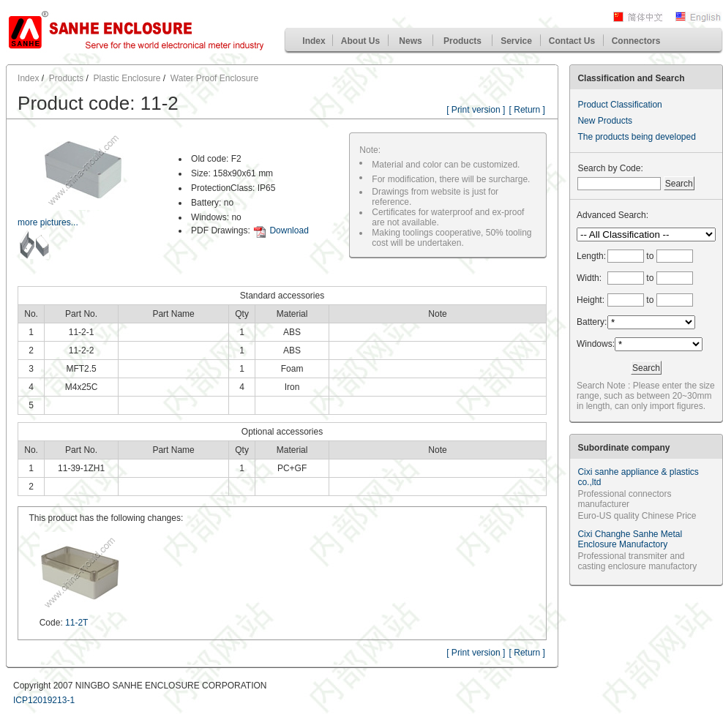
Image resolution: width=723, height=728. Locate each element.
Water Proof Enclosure (214, 78)
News (410, 41)
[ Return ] (527, 110)
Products (462, 41)
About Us (360, 41)
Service (516, 41)
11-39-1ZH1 (81, 468)
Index (314, 41)
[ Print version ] (476, 110)
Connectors (636, 41)
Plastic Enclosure (127, 78)
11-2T (76, 623)
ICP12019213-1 (44, 700)
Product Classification (619, 105)
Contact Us (572, 41)
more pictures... (48, 222)
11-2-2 (82, 350)
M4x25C (82, 387)
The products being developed (636, 137)
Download (289, 230)
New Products (605, 121)
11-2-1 (82, 332)
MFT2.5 (81, 369)
